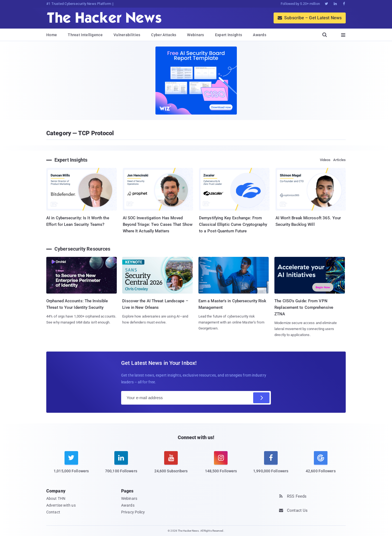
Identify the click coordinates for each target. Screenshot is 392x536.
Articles (339, 160)
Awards (260, 35)
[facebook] (271, 466)
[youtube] (171, 466)
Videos (325, 160)
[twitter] (71, 466)
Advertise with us (61, 505)
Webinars (195, 35)
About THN (56, 498)
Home (52, 35)
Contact (53, 512)
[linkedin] (121, 466)
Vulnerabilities (127, 35)
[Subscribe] (261, 398)
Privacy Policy (133, 512)
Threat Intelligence (85, 35)
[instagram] (221, 466)
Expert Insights (229, 35)
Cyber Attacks (164, 35)
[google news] (321, 463)
